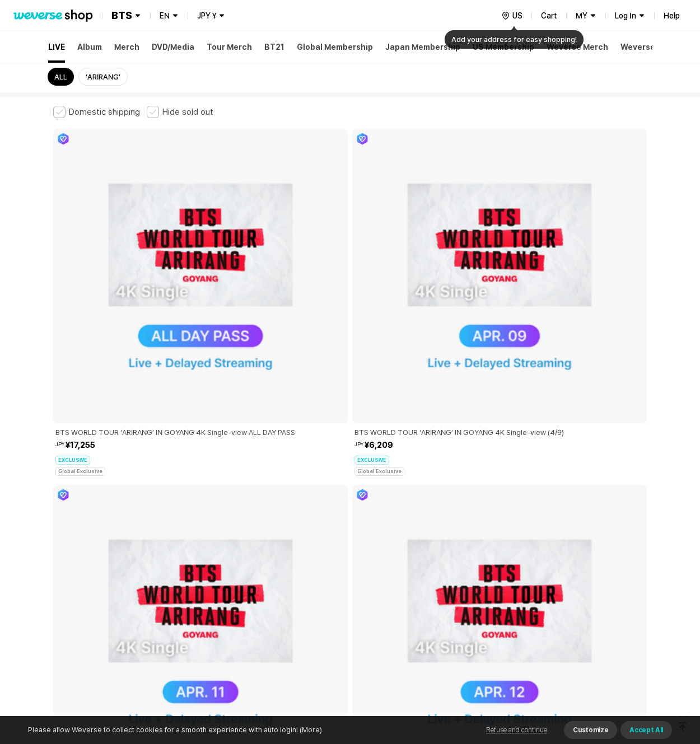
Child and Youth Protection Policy (314, 557)
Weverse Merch (577, 47)
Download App (619, 672)
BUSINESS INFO (242, 606)
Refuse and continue (517, 730)
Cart (549, 16)
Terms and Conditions (84, 557)
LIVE (57, 47)
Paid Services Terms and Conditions (190, 557)
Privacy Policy (403, 557)
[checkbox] (97, 112)
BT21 (274, 47)
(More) (310, 730)
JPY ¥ (207, 16)
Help (672, 16)
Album (90, 47)
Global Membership (335, 47)
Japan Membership (423, 47)
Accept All (646, 730)
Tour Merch (229, 47)
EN (165, 16)
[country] (512, 16)
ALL (61, 77)
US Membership (503, 47)
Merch (127, 47)
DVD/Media (173, 47)
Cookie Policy (460, 557)
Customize (591, 730)
